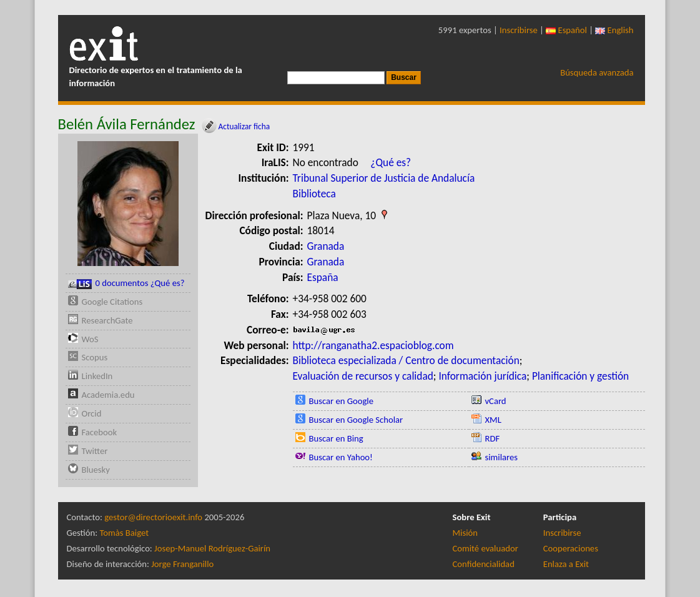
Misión (465, 533)
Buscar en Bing (336, 438)
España (323, 277)
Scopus (95, 357)
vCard (496, 401)
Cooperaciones (571, 548)
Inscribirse (519, 30)
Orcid (92, 413)
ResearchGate (107, 320)
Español (566, 30)
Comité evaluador (486, 548)
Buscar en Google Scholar (356, 420)
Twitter (95, 451)
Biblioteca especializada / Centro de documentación (406, 360)
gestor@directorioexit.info (153, 517)
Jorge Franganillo (182, 564)
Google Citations (112, 302)
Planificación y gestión (580, 376)
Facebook (100, 432)
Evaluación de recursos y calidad (363, 376)
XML (493, 420)
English (614, 30)
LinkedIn (97, 376)
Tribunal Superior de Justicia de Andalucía (384, 178)
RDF (493, 438)
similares (502, 457)
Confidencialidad (484, 564)
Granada (326, 246)
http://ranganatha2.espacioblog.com (373, 345)
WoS (90, 339)
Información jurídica (482, 376)
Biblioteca (314, 194)
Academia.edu (108, 395)
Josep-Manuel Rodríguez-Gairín (212, 548)
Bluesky (96, 470)
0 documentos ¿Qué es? (126, 283)
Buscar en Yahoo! (341, 457)
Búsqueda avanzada (597, 72)
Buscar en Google (342, 401)
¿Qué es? (391, 162)
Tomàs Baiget (124, 533)
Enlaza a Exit (566, 564)
